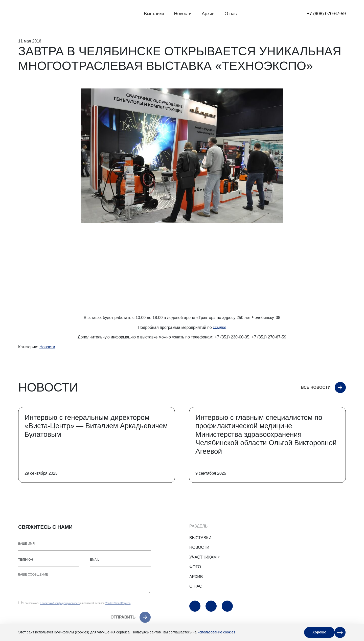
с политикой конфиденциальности (60, 603)
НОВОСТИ (199, 547)
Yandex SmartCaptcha (118, 603)
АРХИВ (196, 577)
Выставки (154, 14)
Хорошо (319, 632)
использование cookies (216, 632)
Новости (183, 14)
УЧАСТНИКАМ (203, 557)
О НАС (196, 586)
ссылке (220, 327)
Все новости (316, 387)
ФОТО (195, 567)
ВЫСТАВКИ (200, 538)
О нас (231, 14)
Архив (208, 14)
